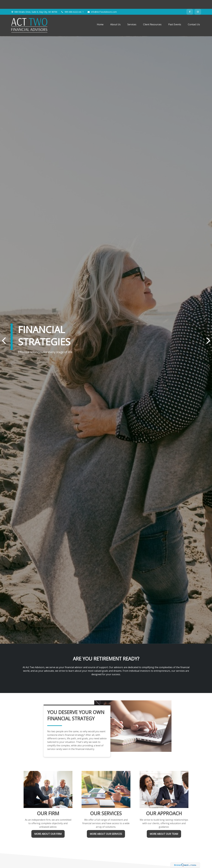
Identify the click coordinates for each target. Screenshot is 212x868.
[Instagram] (198, 3)
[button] (100, 16)
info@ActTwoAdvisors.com (102, 3)
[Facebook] (190, 3)
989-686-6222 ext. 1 (72, 3)
